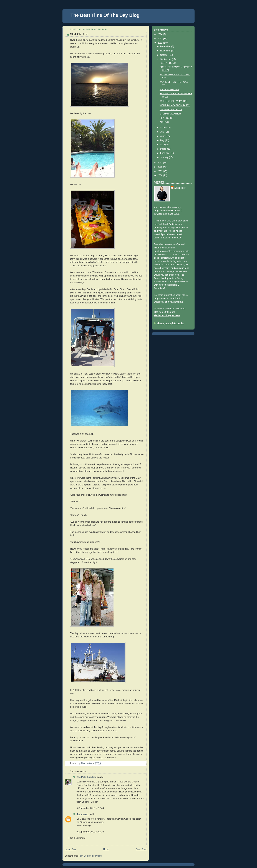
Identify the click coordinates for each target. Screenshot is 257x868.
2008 (160, 175)
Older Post (141, 849)
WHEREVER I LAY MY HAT (174, 101)
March (164, 149)
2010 (160, 167)
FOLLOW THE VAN (170, 89)
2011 (160, 163)
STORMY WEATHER (170, 114)
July (163, 132)
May (163, 140)
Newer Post (71, 849)
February (165, 153)
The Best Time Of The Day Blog (105, 15)
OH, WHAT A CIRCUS (171, 109)
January (165, 157)
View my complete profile (170, 323)
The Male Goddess (86, 777)
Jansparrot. (83, 814)
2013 (160, 39)
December (166, 46)
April (163, 145)
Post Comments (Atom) (90, 856)
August (164, 128)
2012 (160, 43)
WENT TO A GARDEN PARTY (175, 105)
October (165, 55)
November (166, 51)
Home (106, 849)
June (163, 136)
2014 (160, 34)
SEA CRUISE (167, 118)
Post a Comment (77, 838)
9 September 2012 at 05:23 (90, 832)
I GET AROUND (168, 63)
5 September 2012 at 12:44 (90, 808)
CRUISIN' (165, 122)
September (166, 59)
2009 (160, 171)
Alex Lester (180, 188)
